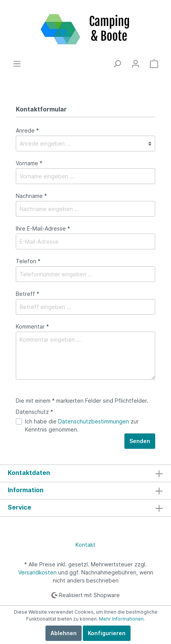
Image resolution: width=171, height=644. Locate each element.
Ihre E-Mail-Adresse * (43, 228)
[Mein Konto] (136, 64)
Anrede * (27, 130)
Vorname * (29, 163)
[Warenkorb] (154, 64)
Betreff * (28, 294)
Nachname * (31, 196)
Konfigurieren (107, 633)
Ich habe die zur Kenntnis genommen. (82, 425)
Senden (140, 441)
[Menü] (17, 64)
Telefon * (28, 261)
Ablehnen (64, 633)
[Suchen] (117, 64)
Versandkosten (37, 572)
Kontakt (85, 545)
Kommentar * (32, 326)
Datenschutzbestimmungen (94, 421)
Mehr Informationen (121, 619)
